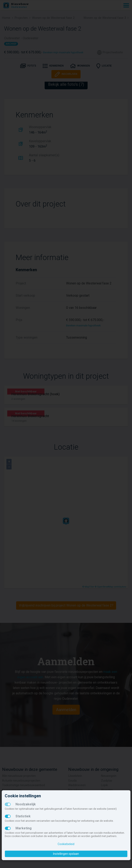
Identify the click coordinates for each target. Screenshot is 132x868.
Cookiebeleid (66, 844)
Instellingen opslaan (66, 854)
